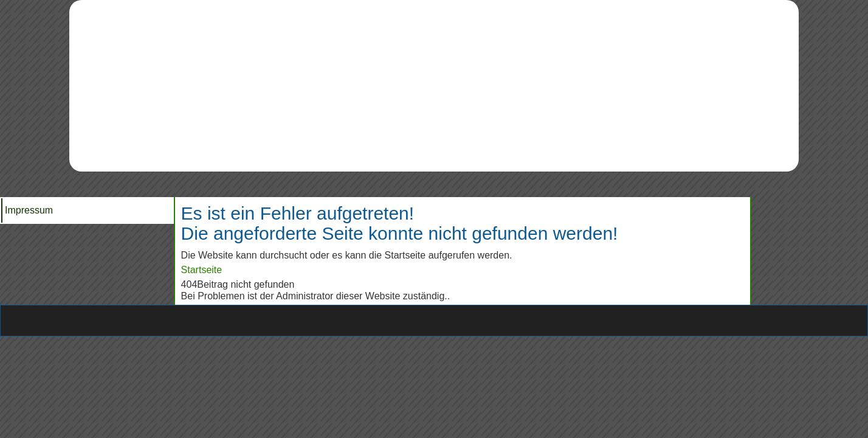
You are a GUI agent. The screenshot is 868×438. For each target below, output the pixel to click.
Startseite (202, 270)
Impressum (29, 210)
